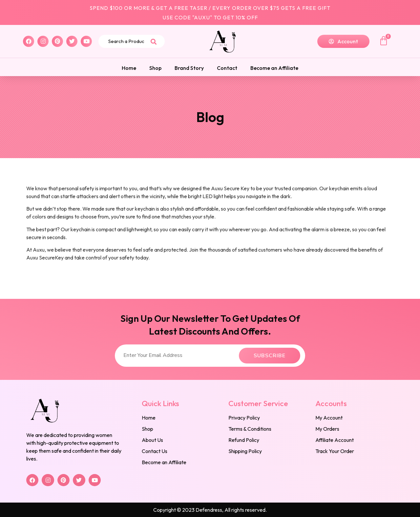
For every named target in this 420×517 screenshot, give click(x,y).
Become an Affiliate (274, 68)
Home (129, 68)
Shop (155, 68)
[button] (343, 41)
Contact (227, 68)
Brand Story (189, 68)
